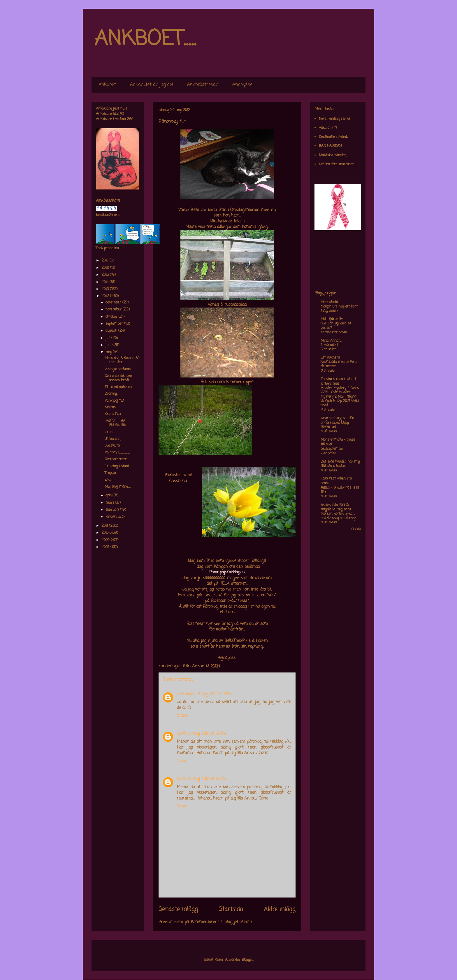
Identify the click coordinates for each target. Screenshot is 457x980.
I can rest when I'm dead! (336, 481)
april (110, 496)
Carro (182, 734)
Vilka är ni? (328, 128)
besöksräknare (108, 215)
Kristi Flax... (114, 414)
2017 (106, 261)
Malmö (110, 408)
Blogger (247, 960)
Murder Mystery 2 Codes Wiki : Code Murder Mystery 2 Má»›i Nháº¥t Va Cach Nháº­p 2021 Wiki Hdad (340, 397)
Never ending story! (334, 119)
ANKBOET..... (145, 39)
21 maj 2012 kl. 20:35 (207, 779)
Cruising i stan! (117, 466)
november (114, 310)
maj (109, 352)
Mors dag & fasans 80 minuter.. (122, 360)
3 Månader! (329, 345)
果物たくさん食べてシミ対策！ (340, 490)
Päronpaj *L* (114, 401)
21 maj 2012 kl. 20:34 (207, 734)
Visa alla (356, 529)
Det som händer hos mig (340, 462)
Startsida (231, 909)
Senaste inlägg (178, 909)
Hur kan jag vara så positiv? (336, 326)
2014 (106, 282)
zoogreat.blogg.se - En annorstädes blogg (337, 421)
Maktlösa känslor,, (333, 155)
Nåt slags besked (333, 466)
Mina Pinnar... (331, 341)
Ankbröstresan (203, 85)
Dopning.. (111, 394)
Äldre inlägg (280, 909)
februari (113, 510)
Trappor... (111, 473)
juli (108, 338)
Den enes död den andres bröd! (118, 378)
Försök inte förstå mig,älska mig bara (336, 507)
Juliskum (112, 446)
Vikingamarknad (118, 369)
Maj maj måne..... (118, 487)
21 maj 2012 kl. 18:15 (214, 694)
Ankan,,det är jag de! (152, 85)
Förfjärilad (328, 427)
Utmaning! (113, 439)
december (114, 303)
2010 (106, 533)
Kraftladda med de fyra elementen (339, 364)
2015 (106, 275)
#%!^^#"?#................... (117, 453)
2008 (106, 547)
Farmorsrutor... (117, 459)
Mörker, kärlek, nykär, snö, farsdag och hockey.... (339, 516)
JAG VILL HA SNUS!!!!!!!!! (115, 423)
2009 (106, 540)
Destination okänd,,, (333, 137)
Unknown (186, 694)
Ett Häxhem (330, 358)
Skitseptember (332, 449)
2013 (106, 289)
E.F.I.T (109, 480)
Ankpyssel (243, 85)
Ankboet (107, 85)
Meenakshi (329, 302)
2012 (106, 296)
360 (130, 119)
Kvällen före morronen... (338, 164)
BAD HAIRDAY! (330, 146)
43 (122, 114)
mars (110, 503)
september (115, 324)
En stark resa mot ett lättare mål (338, 382)
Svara (182, 716)
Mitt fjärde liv (332, 319)
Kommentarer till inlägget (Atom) (221, 922)
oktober (112, 317)
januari (112, 517)
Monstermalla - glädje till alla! (338, 442)
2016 (106, 268)
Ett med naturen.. (119, 387)
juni (109, 345)
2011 (105, 526)
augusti (112, 331)
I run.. (109, 432)
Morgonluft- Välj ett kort (339, 307)
